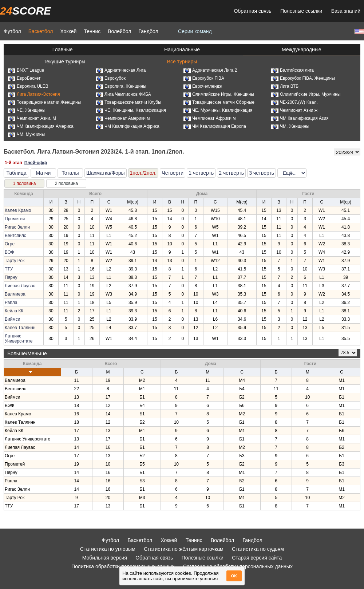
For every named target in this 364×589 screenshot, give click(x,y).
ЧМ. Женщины (290, 126)
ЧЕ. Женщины (27, 110)
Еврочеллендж (203, 86)
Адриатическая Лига (121, 70)
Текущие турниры (64, 62)
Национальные (182, 50)
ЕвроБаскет (24, 78)
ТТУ (9, 269)
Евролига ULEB (28, 86)
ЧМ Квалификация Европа (215, 126)
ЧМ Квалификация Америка (41, 126)
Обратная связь (252, 11)
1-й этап (13, 163)
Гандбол (148, 31)
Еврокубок (111, 78)
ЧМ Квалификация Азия (300, 118)
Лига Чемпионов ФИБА (123, 94)
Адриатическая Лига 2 (210, 70)
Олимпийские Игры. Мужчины (306, 94)
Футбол (12, 31)
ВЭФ (9, 252)
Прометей (15, 219)
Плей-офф (36, 163)
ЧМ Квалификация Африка (128, 126)
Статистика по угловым (108, 549)
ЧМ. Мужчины (26, 134)
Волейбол (119, 31)
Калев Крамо (18, 210)
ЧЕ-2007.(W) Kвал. (294, 102)
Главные (63, 50)
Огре (10, 244)
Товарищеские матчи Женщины (44, 102)
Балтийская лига (292, 70)
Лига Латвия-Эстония (34, 94)
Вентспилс (15, 236)
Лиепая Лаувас (20, 286)
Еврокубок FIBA (204, 78)
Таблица (17, 173)
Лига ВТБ (285, 86)
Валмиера (15, 294)
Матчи (43, 173)
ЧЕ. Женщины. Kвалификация (131, 110)
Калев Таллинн (20, 328)
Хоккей (68, 31)
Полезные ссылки (301, 11)
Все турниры (182, 62)
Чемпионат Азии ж (294, 110)
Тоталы (70, 173)
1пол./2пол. (143, 173)
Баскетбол (41, 31)
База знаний (346, 11)
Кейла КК (14, 311)
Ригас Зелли (17, 227)
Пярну (11, 277)
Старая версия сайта (257, 558)
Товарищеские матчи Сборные (219, 102)
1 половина (24, 183)
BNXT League (26, 70)
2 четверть (231, 173)
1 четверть (201, 173)
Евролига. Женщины (121, 86)
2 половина (66, 183)
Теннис (92, 31)
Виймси (12, 319)
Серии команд (195, 31)
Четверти (173, 173)
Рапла (11, 303)
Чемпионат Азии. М (32, 118)
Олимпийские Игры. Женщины (219, 94)
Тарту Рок (15, 261)
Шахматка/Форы (106, 173)
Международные (302, 50)
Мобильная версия (105, 558)
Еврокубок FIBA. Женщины (303, 78)
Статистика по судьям (258, 549)
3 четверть (262, 173)
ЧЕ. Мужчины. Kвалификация (218, 110)
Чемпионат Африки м (210, 118)
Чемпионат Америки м (123, 118)
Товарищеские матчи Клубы (128, 102)
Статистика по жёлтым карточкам (184, 549)
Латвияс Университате (19, 339)
